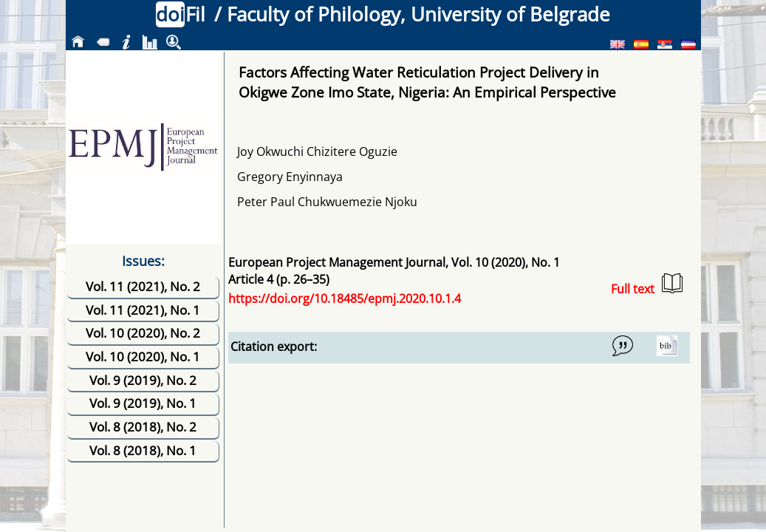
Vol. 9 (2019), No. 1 (143, 403)
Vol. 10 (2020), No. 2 (143, 333)
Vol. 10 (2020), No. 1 (143, 357)
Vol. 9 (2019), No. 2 (143, 380)
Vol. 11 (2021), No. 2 (143, 286)
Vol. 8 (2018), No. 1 (143, 450)
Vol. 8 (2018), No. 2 (143, 427)
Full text (647, 285)
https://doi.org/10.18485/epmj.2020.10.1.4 (345, 299)
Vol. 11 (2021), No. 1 (143, 310)
